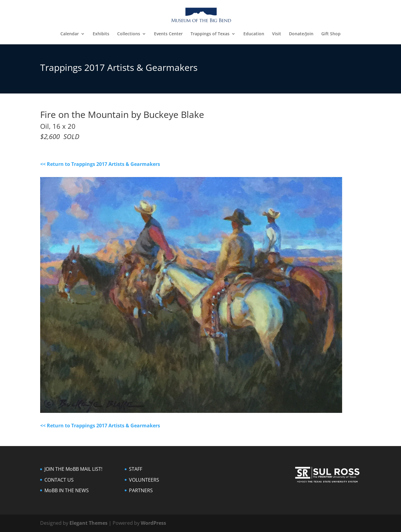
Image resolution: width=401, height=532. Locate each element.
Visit (277, 34)
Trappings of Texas (210, 34)
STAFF (136, 469)
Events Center (168, 34)
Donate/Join (301, 34)
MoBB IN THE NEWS (67, 490)
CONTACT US (59, 480)
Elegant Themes (88, 523)
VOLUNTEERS (144, 480)
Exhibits (101, 34)
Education (254, 34)
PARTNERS (141, 490)
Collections (129, 34)
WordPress (153, 523)
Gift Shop (331, 34)
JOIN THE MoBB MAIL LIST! (73, 469)
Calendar (70, 34)
